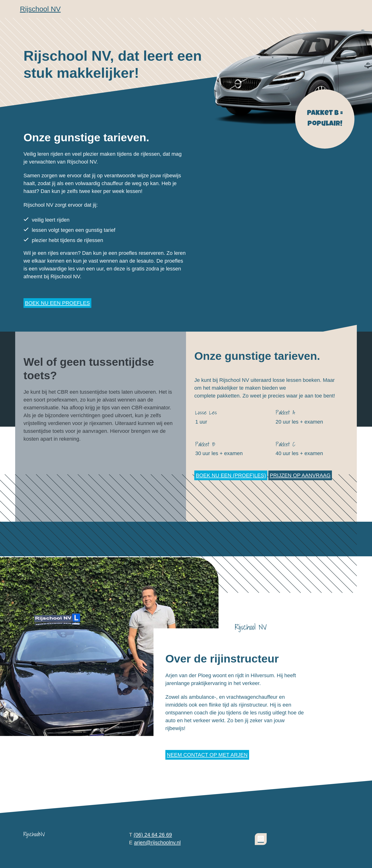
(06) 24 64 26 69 (153, 835)
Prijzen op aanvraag (300, 475)
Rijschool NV (40, 9)
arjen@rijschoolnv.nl (157, 843)
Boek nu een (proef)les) (231, 475)
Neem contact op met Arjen (207, 755)
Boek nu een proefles (57, 303)
